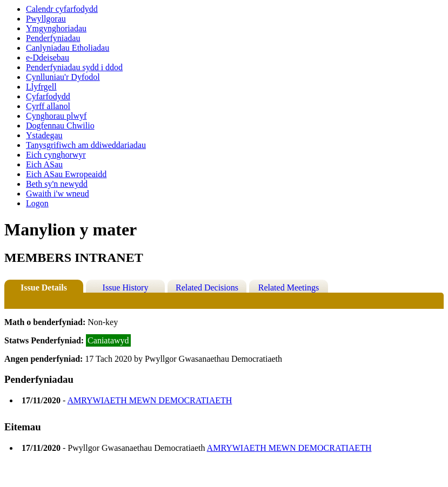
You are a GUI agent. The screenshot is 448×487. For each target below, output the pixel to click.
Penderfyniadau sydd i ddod (74, 67)
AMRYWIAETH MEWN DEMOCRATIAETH (149, 400)
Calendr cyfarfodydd (62, 9)
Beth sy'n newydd (57, 184)
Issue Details (44, 288)
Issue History (126, 288)
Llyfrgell (41, 87)
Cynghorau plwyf (56, 116)
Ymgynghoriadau (56, 28)
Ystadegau (44, 135)
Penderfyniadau (53, 38)
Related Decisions (207, 288)
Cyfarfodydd (48, 96)
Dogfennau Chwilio (60, 126)
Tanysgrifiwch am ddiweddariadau (86, 145)
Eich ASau (44, 164)
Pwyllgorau (46, 19)
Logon (37, 203)
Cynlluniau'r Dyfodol (63, 77)
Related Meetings (289, 288)
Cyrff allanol (48, 106)
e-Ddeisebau (48, 58)
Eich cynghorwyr (56, 155)
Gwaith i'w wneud (58, 194)
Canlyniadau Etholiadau (68, 48)
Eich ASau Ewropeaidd (66, 174)
